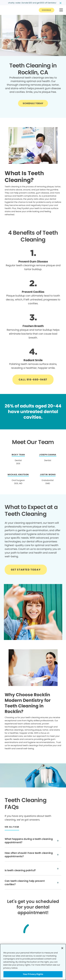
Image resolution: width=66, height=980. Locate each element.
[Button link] (47, 10)
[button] (61, 10)
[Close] (62, 948)
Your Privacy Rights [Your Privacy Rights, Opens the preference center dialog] (33, 974)
